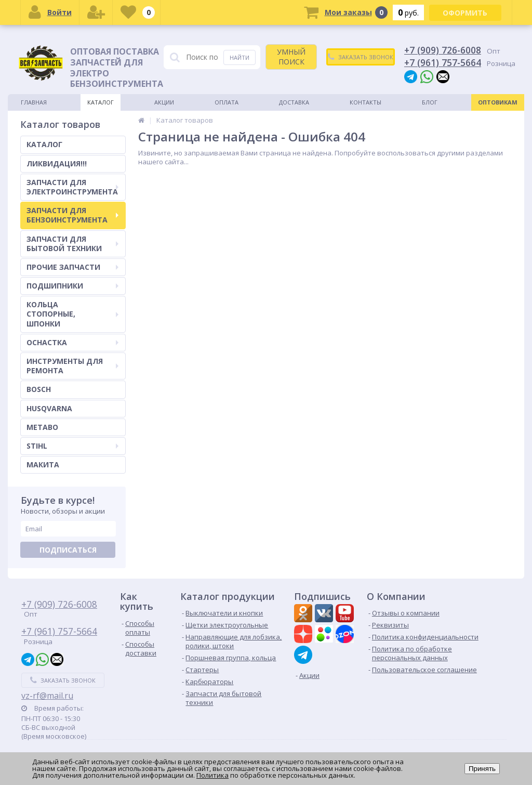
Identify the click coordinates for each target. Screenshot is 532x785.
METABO (42, 427)
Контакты (365, 102)
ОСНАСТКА (72, 342)
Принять (482, 769)
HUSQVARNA (49, 408)
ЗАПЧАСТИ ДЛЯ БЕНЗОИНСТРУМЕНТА (72, 215)
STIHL (72, 446)
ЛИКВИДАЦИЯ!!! (57, 163)
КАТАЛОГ (44, 144)
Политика (212, 775)
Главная (34, 102)
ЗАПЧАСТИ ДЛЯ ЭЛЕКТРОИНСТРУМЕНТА (72, 187)
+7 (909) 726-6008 (443, 50)
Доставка (294, 102)
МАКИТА (43, 465)
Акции (164, 102)
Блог (430, 102)
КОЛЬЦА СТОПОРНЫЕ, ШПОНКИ (72, 314)
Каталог (101, 102)
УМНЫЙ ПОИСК (291, 56)
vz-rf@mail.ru (47, 696)
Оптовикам (498, 102)
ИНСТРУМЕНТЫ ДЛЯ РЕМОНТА (72, 366)
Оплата (227, 102)
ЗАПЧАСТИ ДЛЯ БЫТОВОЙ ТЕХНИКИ (72, 244)
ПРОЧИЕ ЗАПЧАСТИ (72, 267)
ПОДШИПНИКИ (72, 286)
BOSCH (39, 389)
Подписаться (68, 550)
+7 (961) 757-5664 (443, 62)
